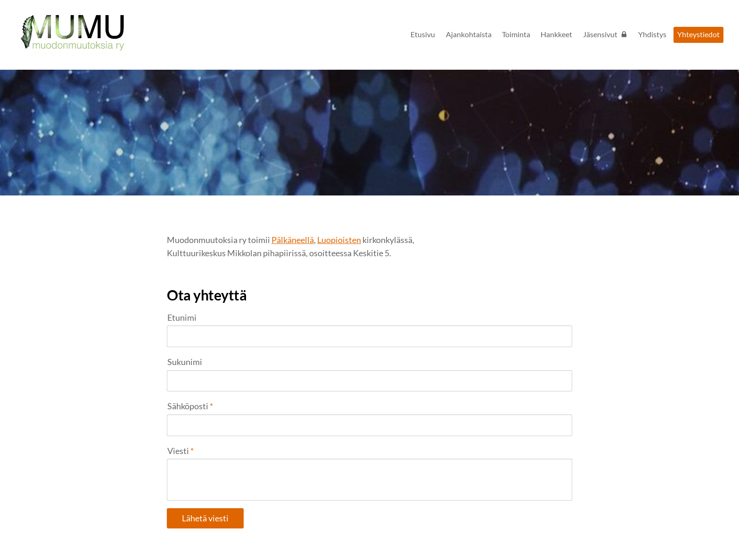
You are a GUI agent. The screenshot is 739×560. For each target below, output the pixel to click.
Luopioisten (339, 240)
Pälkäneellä (293, 240)
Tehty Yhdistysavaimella (542, 533)
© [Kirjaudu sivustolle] (171, 533)
